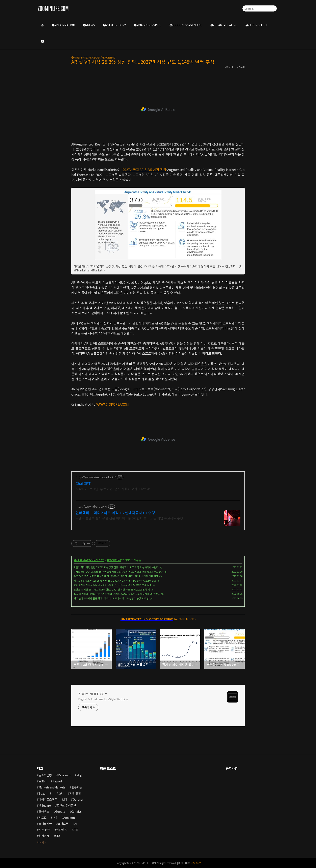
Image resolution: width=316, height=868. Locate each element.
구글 (79, 775)
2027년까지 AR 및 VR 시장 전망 (144, 170)
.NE (55, 818)
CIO (58, 836)
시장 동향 (75, 793)
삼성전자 (44, 836)
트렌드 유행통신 (66, 805)
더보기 (40, 842)
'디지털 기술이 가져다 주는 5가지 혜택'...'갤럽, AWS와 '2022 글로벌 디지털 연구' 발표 (117, 594)
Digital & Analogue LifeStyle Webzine (103, 699)
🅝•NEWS (89, 25)
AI (76, 824)
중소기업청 (45, 775)
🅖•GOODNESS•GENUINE (186, 25)
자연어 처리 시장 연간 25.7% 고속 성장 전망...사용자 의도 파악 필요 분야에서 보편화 (116, 567)
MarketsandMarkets (52, 787)
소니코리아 (45, 824)
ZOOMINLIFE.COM (93, 694)
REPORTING (114, 560)
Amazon (69, 818)
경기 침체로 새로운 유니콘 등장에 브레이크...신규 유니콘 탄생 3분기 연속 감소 (113, 585)
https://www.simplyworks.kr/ (96, 477)
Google (60, 811)
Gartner (78, 799)
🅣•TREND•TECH (257, 25)
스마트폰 (63, 824)
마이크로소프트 (48, 799)
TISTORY (196, 863)
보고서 (43, 781)
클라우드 (44, 811)
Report (57, 781)
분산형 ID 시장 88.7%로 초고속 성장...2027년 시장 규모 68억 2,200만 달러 (112, 589)
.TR (76, 830)
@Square (45, 805)
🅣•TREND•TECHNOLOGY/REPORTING (93, 57)
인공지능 (77, 787)
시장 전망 (44, 830)
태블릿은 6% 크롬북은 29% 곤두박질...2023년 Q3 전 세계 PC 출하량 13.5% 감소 (115, 581)
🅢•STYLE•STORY (114, 25)
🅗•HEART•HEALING (224, 25)
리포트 (43, 818)
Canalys (76, 811)
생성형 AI (62, 830)
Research (64, 775)
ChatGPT (83, 483)
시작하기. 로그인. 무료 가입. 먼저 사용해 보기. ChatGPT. (114, 489)
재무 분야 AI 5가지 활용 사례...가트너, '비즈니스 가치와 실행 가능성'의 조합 (111, 598)
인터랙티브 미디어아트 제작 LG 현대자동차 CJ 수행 (115, 513)
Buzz (42, 793)
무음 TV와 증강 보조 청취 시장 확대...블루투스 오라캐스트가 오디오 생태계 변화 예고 (116, 576)
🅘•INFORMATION (63, 25)
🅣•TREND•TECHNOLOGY (89, 560)
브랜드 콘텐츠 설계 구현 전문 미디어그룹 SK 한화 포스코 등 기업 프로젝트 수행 (129, 518)
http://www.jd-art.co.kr (91, 506)
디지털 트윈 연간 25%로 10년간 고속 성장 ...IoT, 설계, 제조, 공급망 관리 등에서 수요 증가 (118, 572)
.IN (65, 799)
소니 (61, 793)
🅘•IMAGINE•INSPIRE (148, 25)
